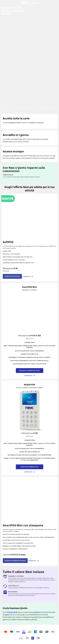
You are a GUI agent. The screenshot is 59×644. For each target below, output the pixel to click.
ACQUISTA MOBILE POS (30, 467)
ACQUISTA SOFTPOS (12, 276)
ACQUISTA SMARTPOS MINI (30, 371)
